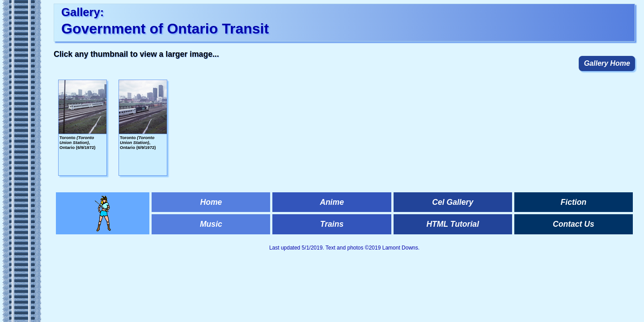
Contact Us (574, 224)
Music (211, 224)
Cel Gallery (453, 202)
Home (211, 202)
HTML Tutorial (453, 224)
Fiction (574, 202)
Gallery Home (607, 63)
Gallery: (83, 12)
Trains (332, 224)
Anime (332, 202)
